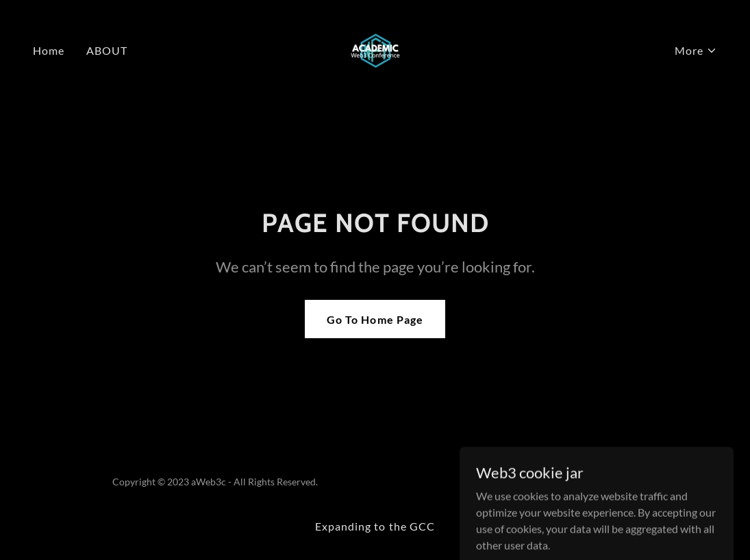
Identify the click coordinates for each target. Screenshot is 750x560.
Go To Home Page (375, 319)
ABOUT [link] (107, 50)
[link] (375, 49)
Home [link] (49, 50)
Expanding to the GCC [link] (375, 526)
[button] (696, 51)
